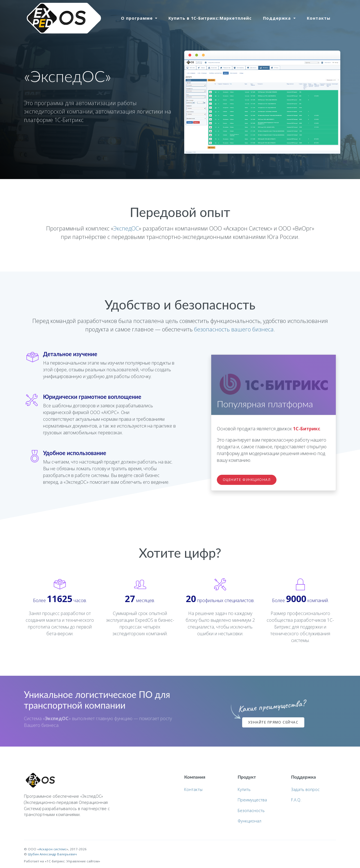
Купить (244, 789)
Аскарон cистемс (53, 849)
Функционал (249, 821)
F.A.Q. (296, 800)
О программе (138, 18)
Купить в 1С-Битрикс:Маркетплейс (210, 18)
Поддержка (278, 18)
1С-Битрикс (307, 429)
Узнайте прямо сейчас (273, 722)
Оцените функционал (247, 480)
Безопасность (251, 811)
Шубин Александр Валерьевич (52, 854)
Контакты (319, 18)
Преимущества (252, 800)
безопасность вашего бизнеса (234, 329)
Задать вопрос (305, 789)
